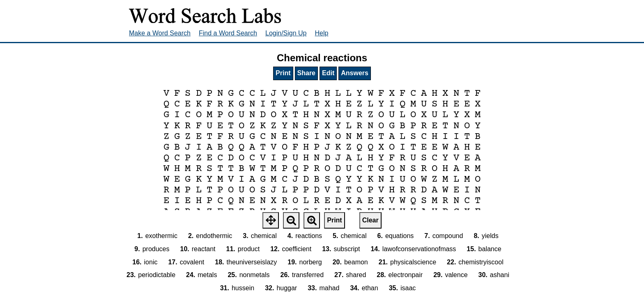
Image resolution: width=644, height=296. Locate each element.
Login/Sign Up (286, 33)
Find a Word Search (228, 33)
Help (322, 33)
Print (283, 73)
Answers (355, 73)
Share (306, 73)
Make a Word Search (160, 33)
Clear (370, 220)
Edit (328, 73)
